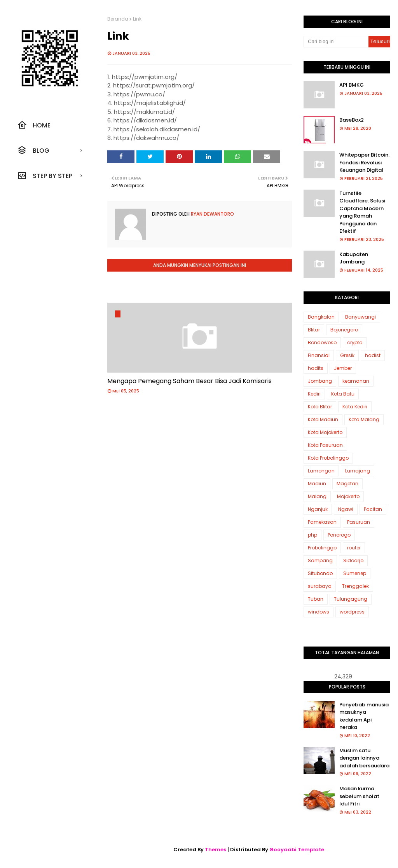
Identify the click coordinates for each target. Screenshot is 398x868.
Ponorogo (339, 535)
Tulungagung (351, 599)
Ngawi (346, 509)
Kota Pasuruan (325, 445)
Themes (216, 850)
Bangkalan (321, 317)
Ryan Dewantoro (212, 214)
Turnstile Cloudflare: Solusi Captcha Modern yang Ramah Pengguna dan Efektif (362, 212)
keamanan (356, 381)
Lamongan (321, 471)
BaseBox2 (352, 120)
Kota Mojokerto (325, 432)
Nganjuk (318, 509)
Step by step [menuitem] (45, 176)
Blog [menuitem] (33, 150)
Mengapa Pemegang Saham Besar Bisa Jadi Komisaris (189, 381)
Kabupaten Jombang (354, 258)
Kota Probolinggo (328, 458)
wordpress (352, 612)
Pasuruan (359, 522)
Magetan (347, 484)
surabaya (320, 586)
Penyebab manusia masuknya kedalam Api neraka (364, 716)
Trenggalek (355, 586)
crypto (355, 342)
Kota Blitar (320, 407)
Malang (317, 496)
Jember (343, 368)
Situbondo (320, 573)
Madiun (317, 484)
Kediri (314, 394)
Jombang (320, 381)
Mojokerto (348, 496)
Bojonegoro (344, 330)
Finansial (319, 355)
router (354, 548)
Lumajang (358, 471)
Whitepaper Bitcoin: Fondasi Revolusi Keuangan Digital (364, 162)
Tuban (316, 599)
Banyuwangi (360, 317)
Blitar (314, 330)
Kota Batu (343, 394)
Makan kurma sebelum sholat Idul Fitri (359, 796)
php (312, 535)
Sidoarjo (353, 560)
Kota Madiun (323, 419)
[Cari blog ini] (336, 42)
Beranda (118, 19)
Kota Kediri (355, 407)
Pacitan (373, 509)
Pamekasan (322, 522)
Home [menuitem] (34, 125)
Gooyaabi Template (297, 850)
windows (319, 612)
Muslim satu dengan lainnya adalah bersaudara (364, 758)
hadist (373, 355)
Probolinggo (322, 548)
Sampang (320, 560)
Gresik (347, 355)
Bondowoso (322, 342)
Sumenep (355, 573)
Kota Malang (364, 419)
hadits (316, 368)
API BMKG (352, 85)
